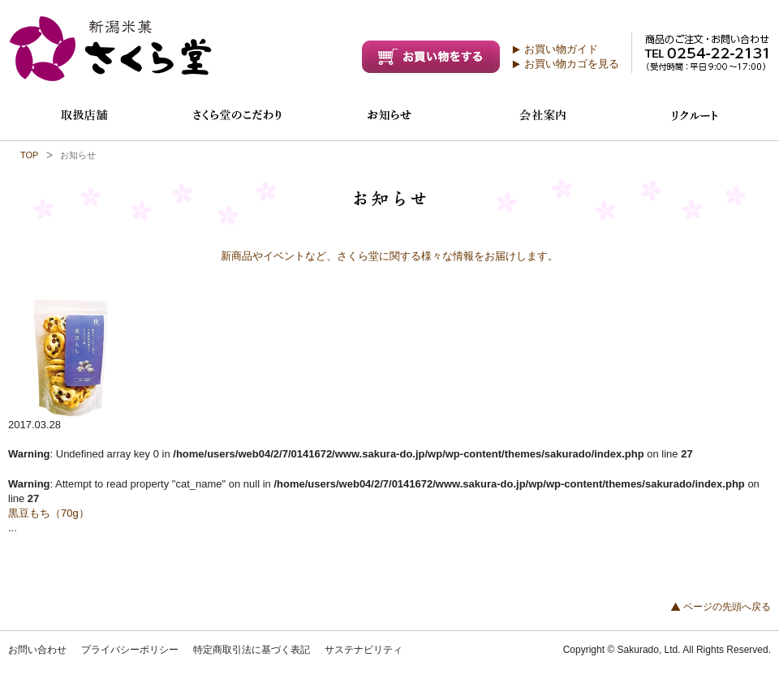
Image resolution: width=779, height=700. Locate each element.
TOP (29, 155)
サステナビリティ (364, 650)
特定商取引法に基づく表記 (252, 650)
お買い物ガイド (561, 49)
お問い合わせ (37, 650)
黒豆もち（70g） (49, 513)
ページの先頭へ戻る (727, 607)
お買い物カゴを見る (572, 64)
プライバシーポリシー (130, 650)
